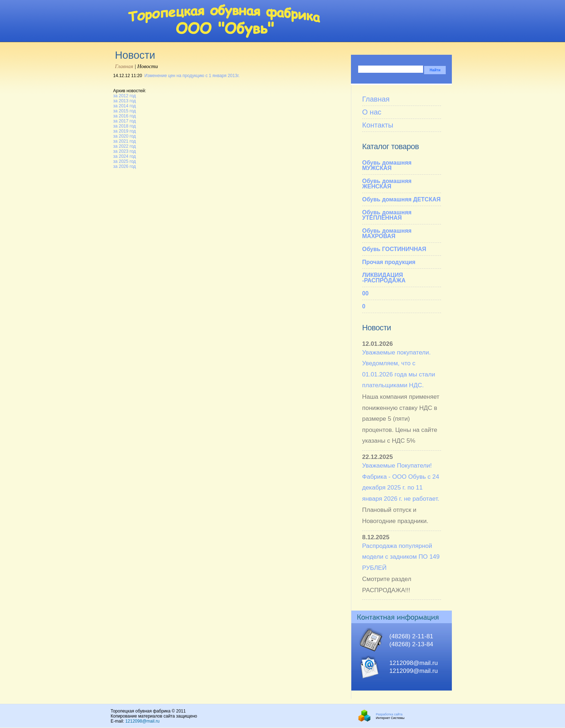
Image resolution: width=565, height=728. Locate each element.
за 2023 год (124, 151)
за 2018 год (124, 126)
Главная (124, 66)
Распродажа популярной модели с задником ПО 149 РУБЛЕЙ (401, 557)
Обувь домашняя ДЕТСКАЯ (401, 199)
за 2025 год (124, 161)
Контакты (378, 125)
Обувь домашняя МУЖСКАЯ (387, 165)
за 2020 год (124, 136)
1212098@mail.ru (143, 721)
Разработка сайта (389, 714)
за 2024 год (124, 156)
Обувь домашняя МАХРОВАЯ (387, 233)
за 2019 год (124, 131)
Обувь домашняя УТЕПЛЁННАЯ (387, 215)
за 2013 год (124, 101)
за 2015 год (124, 111)
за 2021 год (124, 141)
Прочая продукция (389, 262)
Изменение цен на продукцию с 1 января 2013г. (192, 76)
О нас (372, 112)
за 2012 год (124, 96)
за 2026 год (124, 166)
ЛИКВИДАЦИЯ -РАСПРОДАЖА (384, 278)
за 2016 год (124, 116)
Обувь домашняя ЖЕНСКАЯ (387, 184)
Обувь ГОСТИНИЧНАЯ (394, 249)
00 (365, 293)
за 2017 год (124, 121)
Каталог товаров (390, 146)
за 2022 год (124, 146)
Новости (377, 328)
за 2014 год (124, 106)
